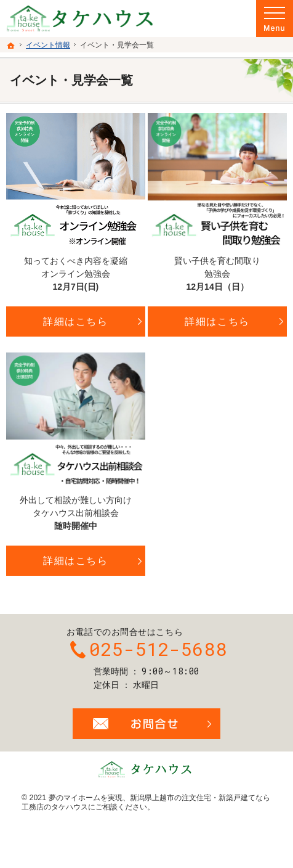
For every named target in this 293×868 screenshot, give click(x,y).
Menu (275, 18)
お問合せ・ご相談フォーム (146, 724)
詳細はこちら (76, 321)
